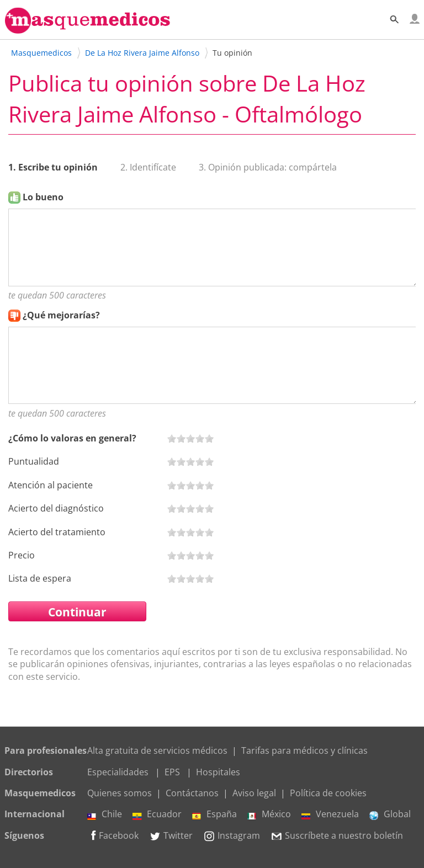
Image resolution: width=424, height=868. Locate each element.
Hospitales (218, 772)
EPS (172, 772)
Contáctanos (192, 793)
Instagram (232, 835)
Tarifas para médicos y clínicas (304, 750)
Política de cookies (328, 793)
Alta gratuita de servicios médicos (157, 750)
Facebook (113, 835)
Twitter (171, 835)
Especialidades (118, 772)
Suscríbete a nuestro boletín (337, 835)
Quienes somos (120, 793)
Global (390, 814)
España (214, 814)
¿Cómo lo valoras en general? (72, 438)
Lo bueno (43, 197)
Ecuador (157, 814)
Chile (105, 814)
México (269, 814)
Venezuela (330, 814)
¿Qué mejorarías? (61, 315)
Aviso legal (254, 793)
